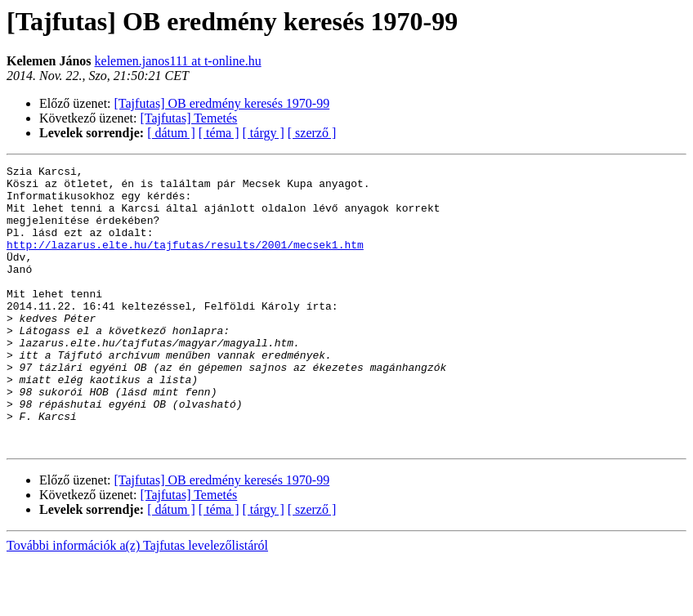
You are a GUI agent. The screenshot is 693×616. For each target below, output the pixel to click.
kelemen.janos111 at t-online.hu (178, 61)
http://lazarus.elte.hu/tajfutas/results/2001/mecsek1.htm (185, 261)
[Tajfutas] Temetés (189, 118)
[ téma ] (219, 133)
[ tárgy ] (264, 133)
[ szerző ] (312, 133)
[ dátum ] (171, 133)
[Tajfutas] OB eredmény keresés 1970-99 (222, 103)
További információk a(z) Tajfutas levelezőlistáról (137, 602)
